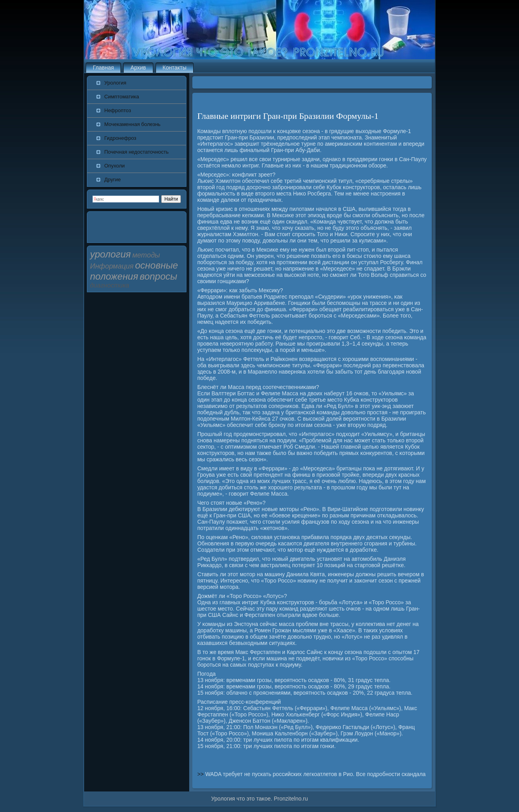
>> (201, 774)
